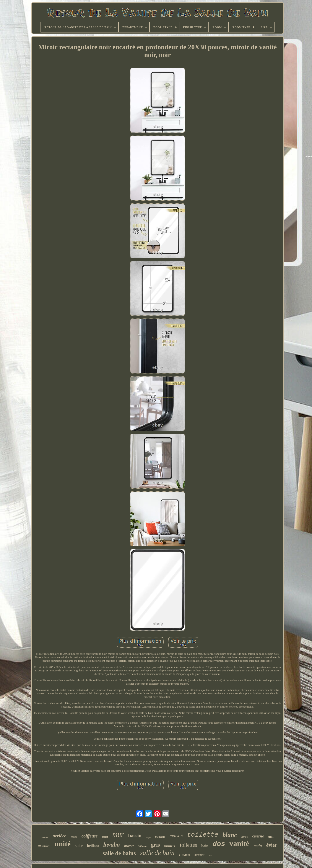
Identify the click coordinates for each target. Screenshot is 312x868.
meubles (200, 855)
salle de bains (119, 853)
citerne (258, 836)
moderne (160, 837)
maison (176, 836)
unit (271, 837)
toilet (105, 837)
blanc (230, 835)
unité (63, 844)
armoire (44, 846)
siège (148, 837)
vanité (239, 844)
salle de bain (157, 853)
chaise (74, 837)
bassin (135, 836)
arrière (59, 836)
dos (219, 844)
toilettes (188, 845)
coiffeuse (89, 836)
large (245, 837)
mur (118, 834)
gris (155, 845)
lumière (170, 846)
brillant (93, 846)
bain (205, 846)
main (258, 846)
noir (211, 856)
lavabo (112, 845)
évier (272, 845)
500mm (142, 846)
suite (79, 846)
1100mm (184, 855)
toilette (203, 835)
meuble (45, 837)
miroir (129, 846)
